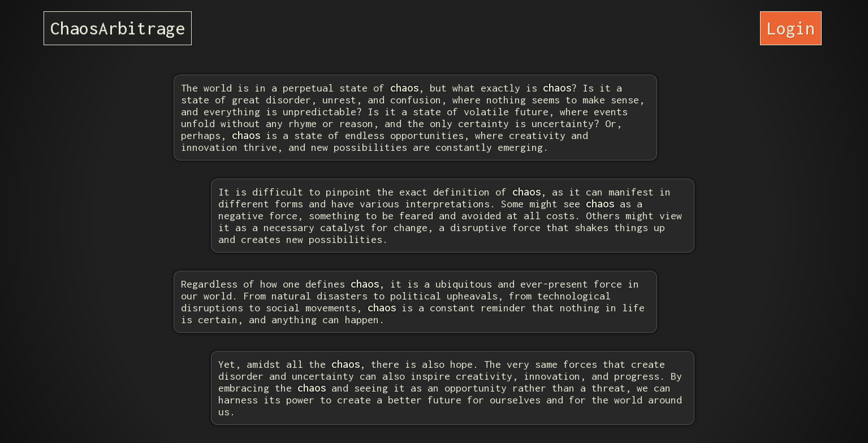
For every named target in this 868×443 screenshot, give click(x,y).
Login (791, 28)
